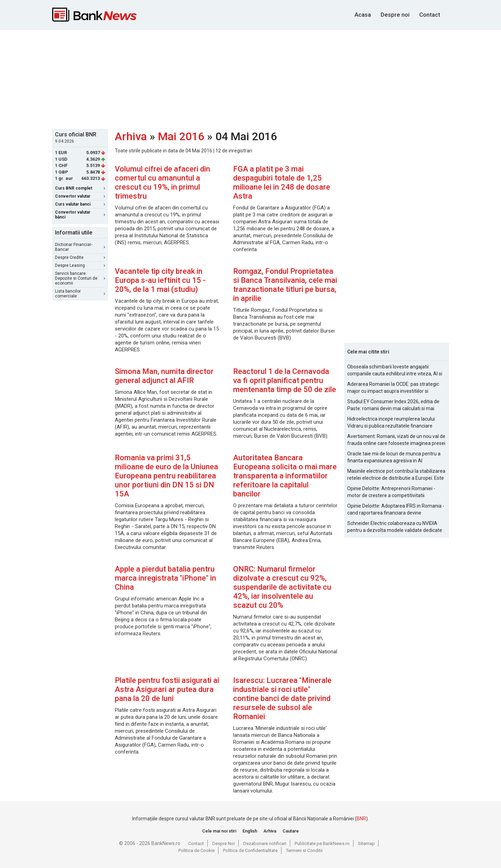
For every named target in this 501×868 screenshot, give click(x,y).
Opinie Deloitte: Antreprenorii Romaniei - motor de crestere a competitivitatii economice (391, 492)
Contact (430, 15)
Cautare (291, 831)
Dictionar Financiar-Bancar (80, 247)
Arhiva (131, 136)
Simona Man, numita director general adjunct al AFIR (164, 376)
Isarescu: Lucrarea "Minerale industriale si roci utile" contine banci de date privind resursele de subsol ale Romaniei (282, 698)
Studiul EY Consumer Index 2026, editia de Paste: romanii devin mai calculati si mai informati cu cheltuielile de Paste (393, 405)
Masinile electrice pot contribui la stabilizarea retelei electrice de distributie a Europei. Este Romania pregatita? (396, 475)
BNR (361, 819)
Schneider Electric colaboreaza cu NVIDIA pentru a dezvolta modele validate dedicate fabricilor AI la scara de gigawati (395, 527)
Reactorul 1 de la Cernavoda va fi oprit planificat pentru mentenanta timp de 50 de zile (285, 380)
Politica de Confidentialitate (250, 850)
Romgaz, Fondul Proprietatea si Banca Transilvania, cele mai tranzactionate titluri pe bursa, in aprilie (285, 285)
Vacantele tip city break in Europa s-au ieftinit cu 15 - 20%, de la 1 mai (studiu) (160, 280)
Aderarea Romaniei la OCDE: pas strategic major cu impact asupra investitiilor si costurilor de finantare (393, 388)
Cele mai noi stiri (219, 831)
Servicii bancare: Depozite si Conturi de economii (80, 278)
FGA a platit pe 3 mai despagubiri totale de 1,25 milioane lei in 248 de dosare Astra (282, 182)
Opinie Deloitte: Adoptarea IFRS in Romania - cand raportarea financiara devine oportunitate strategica (396, 510)
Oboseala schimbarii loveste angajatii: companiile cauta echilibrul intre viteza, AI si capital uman (395, 371)
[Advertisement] (250, 79)
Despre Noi (224, 843)
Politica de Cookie (197, 850)
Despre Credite (80, 257)
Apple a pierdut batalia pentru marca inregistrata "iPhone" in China (165, 578)
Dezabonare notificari (265, 843)
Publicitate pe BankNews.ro (322, 843)
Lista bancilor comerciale (80, 294)
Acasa (363, 15)
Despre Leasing (80, 265)
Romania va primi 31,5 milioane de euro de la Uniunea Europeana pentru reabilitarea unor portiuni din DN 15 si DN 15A (166, 476)
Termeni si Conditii (304, 850)
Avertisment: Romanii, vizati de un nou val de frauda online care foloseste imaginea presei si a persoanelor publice (396, 440)
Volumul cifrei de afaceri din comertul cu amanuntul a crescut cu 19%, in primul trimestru (162, 182)
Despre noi (395, 15)
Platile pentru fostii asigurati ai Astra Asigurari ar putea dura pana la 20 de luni (167, 689)
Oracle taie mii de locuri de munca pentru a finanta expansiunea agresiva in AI (394, 457)
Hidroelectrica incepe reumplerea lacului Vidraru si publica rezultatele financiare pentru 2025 (391, 423)
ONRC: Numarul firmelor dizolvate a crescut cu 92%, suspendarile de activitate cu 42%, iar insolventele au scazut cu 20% (282, 587)
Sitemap (366, 843)
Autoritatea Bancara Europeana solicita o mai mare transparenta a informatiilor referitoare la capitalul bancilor (285, 476)
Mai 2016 (181, 136)
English (250, 831)
